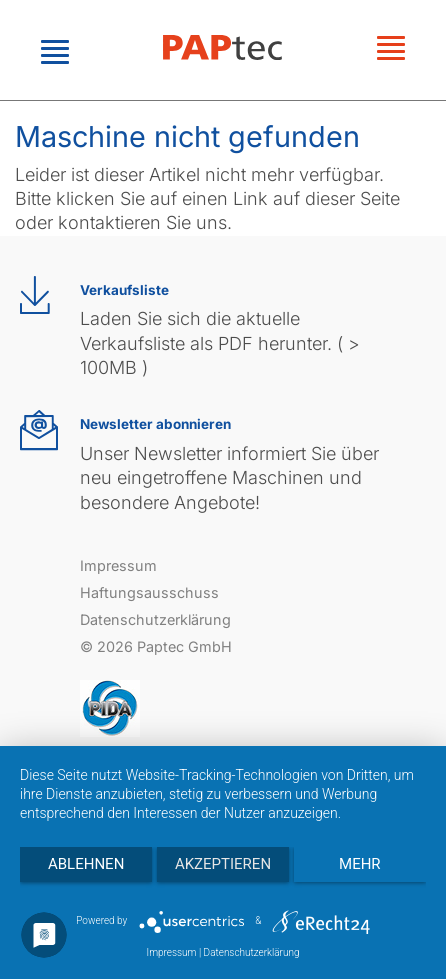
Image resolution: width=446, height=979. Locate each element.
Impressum (118, 565)
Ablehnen (86, 864)
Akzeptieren (223, 864)
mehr (360, 864)
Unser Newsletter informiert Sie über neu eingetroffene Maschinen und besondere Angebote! (229, 478)
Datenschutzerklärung (155, 619)
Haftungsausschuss (149, 592)
